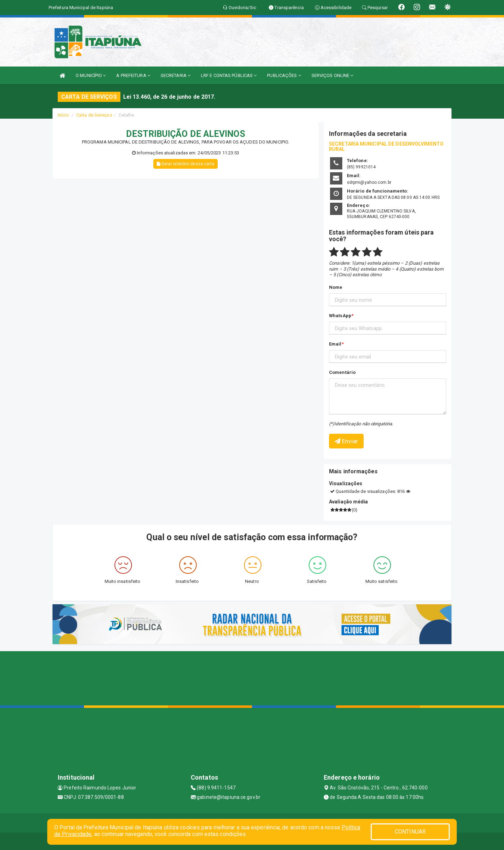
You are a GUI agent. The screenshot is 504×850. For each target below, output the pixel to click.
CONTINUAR (410, 832)
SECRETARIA (176, 75)
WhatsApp (340, 316)
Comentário (342, 372)
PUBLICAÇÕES (284, 75)
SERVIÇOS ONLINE (332, 75)
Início (63, 115)
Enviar (346, 441)
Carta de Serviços (94, 115)
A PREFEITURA (133, 75)
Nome (336, 287)
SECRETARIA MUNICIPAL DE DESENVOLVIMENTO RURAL (386, 147)
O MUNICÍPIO (91, 75)
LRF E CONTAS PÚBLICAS (229, 75)
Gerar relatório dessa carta (186, 164)
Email (335, 344)
